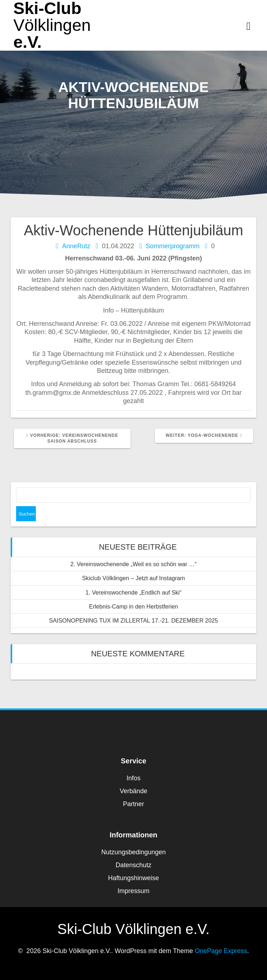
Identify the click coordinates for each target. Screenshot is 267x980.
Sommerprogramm (173, 246)
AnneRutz (76, 246)
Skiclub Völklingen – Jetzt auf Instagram (133, 578)
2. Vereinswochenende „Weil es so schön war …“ (133, 564)
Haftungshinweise (133, 878)
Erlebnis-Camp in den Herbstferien (133, 606)
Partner (133, 804)
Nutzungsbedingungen (133, 852)
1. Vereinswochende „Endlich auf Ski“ (133, 592)
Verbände (133, 791)
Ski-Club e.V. (52, 25)
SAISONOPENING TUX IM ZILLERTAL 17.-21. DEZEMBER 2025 (134, 620)
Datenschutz (133, 865)
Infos (133, 778)
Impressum (133, 891)
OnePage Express (221, 951)
